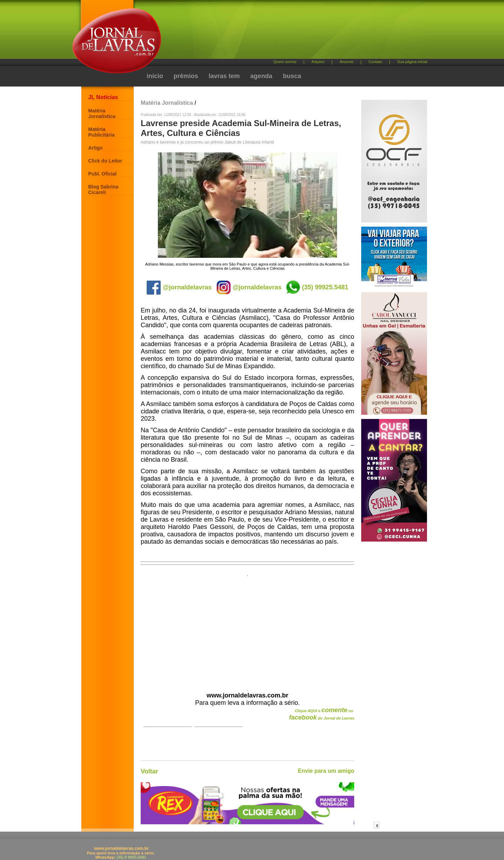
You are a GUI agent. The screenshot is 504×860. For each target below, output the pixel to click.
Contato (375, 62)
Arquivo (318, 62)
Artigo (95, 148)
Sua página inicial (412, 62)
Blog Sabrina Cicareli (103, 190)
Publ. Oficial (102, 174)
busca (292, 76)
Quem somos (285, 62)
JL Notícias (103, 97)
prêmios (186, 76)
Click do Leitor (105, 161)
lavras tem (224, 76)
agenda (261, 76)
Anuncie (346, 62)
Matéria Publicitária (101, 132)
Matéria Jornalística (102, 113)
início (155, 76)
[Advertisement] (289, 32)
